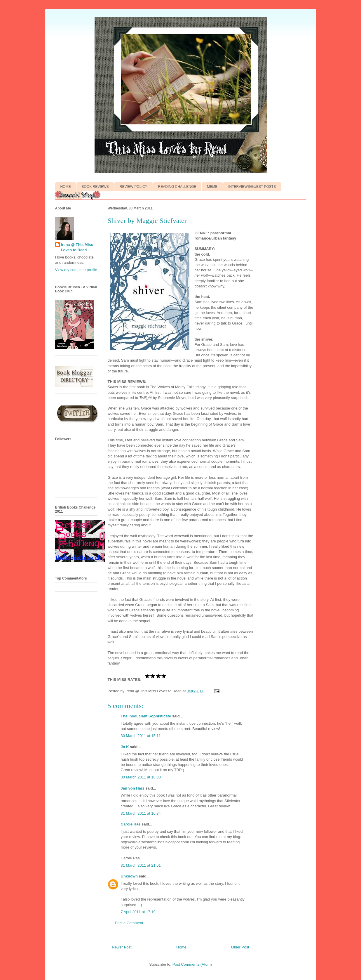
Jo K (125, 747)
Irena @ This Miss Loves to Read (77, 247)
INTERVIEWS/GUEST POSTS (252, 187)
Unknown (129, 876)
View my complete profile (76, 270)
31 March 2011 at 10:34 (141, 813)
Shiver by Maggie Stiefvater (147, 221)
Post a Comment (129, 923)
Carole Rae (131, 824)
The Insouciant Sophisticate (146, 716)
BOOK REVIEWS (95, 187)
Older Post (240, 947)
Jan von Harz (133, 788)
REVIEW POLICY (134, 187)
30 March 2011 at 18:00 (141, 777)
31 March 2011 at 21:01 (141, 865)
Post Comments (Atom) (192, 964)
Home (181, 947)
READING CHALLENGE (177, 187)
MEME (212, 187)
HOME (66, 187)
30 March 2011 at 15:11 (141, 736)
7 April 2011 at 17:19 (138, 912)
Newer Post (122, 947)
